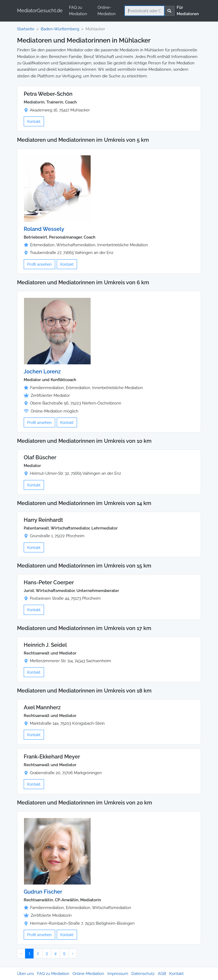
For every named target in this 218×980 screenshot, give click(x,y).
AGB (162, 974)
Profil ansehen (39, 264)
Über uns (25, 974)
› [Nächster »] (73, 953)
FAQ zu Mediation (78, 11)
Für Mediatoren (188, 11)
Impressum (118, 974)
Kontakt (34, 121)
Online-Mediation (107, 11)
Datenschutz (143, 974)
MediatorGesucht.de (40, 11)
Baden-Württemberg (60, 29)
